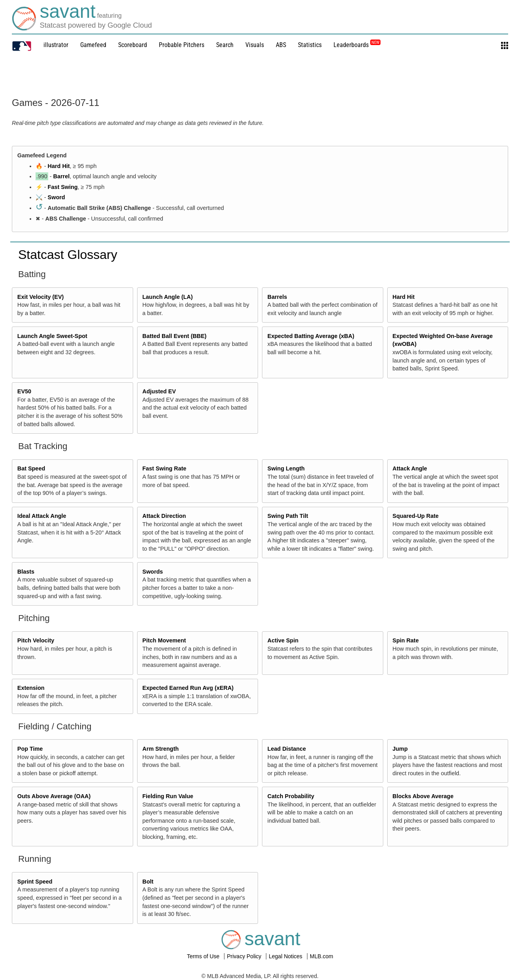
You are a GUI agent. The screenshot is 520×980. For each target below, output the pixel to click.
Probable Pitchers (182, 45)
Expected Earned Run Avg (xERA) (188, 688)
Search (225, 45)
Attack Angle (410, 468)
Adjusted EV (159, 391)
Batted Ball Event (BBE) (174, 336)
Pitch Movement (164, 640)
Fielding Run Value (168, 796)
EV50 (24, 391)
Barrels (277, 297)
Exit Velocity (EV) (41, 297)
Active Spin (283, 640)
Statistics (310, 45)
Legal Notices (286, 956)
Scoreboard (133, 45)
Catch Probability (291, 796)
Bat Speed (31, 468)
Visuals (255, 45)
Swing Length (286, 468)
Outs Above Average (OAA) (54, 796)
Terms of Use (204, 956)
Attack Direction (164, 516)
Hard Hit (59, 166)
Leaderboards (357, 45)
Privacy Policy (245, 956)
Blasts (26, 572)
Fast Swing (63, 187)
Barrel (62, 176)
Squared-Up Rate (415, 516)
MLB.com (321, 956)
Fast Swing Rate (164, 468)
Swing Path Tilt (288, 516)
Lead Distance (287, 749)
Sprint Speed (35, 882)
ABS (281, 45)
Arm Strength (160, 749)
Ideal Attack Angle (42, 516)
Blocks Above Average (423, 796)
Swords (153, 572)
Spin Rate (405, 640)
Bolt (148, 882)
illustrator (56, 45)
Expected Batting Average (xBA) (311, 336)
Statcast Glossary (68, 255)
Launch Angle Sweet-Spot (52, 336)
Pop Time (30, 749)
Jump (400, 749)
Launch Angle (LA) (167, 297)
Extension (31, 688)
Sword (57, 197)
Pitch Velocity (36, 640)
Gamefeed (93, 45)
